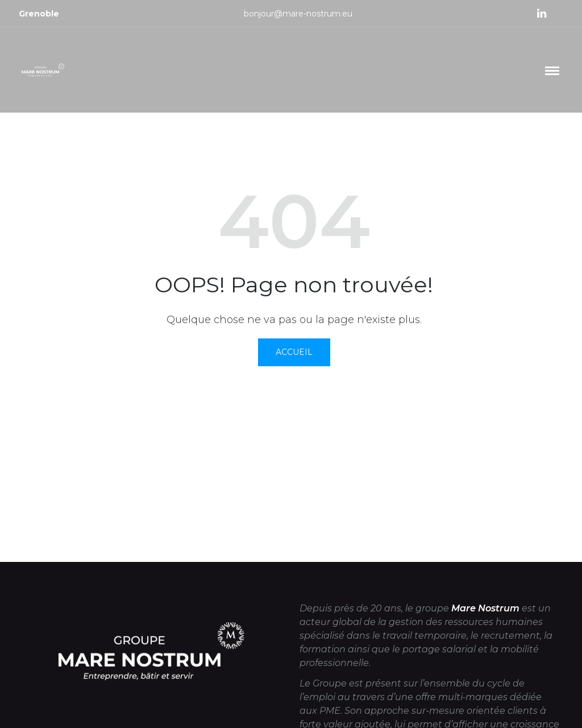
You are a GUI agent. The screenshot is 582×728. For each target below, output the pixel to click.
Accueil (294, 352)
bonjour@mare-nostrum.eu (298, 14)
